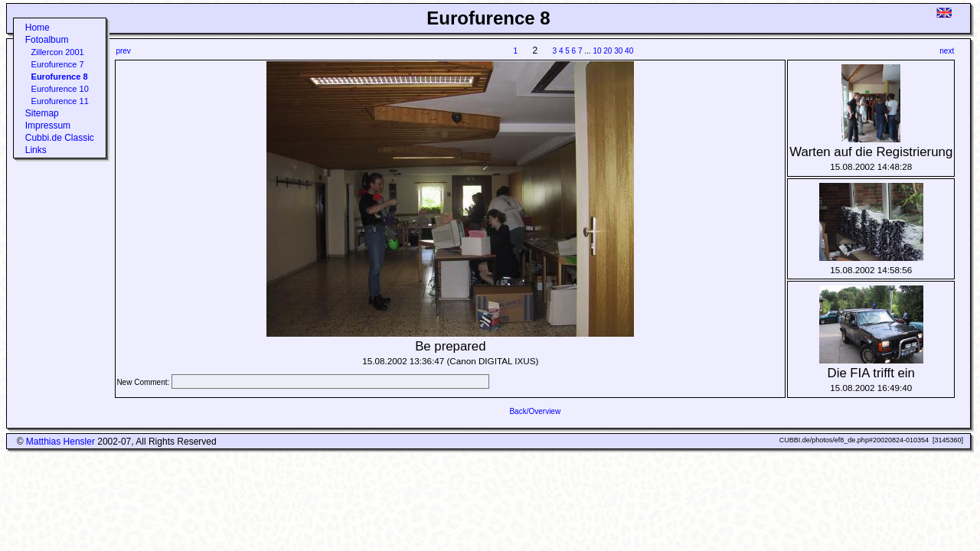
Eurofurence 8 (60, 77)
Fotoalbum (47, 40)
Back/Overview (535, 411)
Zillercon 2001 (58, 52)
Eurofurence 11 (60, 101)
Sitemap (42, 113)
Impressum (48, 126)
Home (38, 28)
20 (608, 51)
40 (629, 51)
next (947, 51)
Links (36, 150)
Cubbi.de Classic (60, 138)
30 (618, 51)
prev (123, 51)
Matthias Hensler (60, 442)
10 (597, 51)
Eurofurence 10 (60, 89)
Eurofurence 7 (58, 64)
